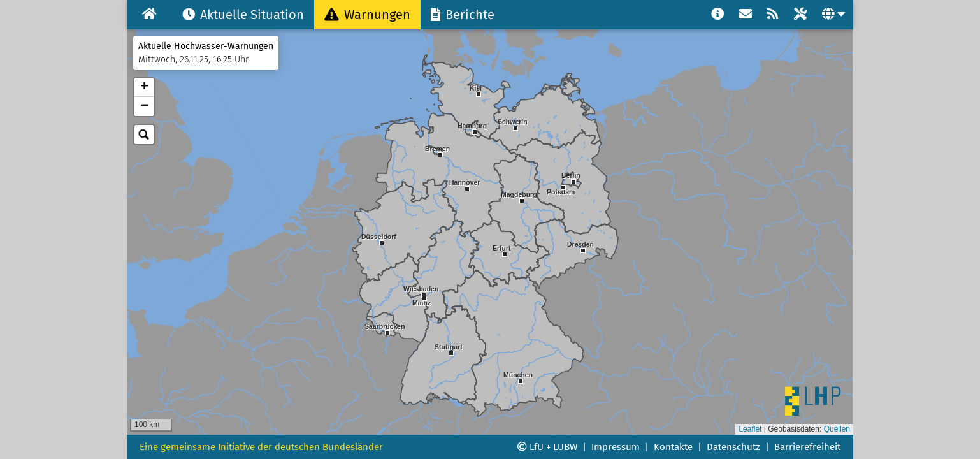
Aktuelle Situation (243, 15)
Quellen (837, 429)
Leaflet (750, 429)
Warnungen (367, 15)
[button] (451, 365)
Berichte (463, 15)
